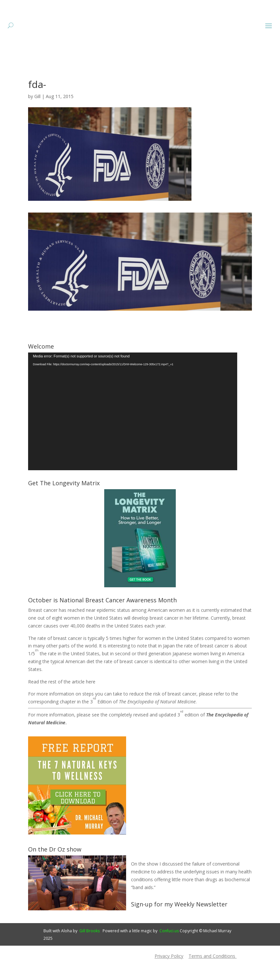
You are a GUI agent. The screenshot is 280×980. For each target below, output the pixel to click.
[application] (133, 431)
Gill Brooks (90, 951)
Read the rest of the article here (62, 702)
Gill (37, 116)
